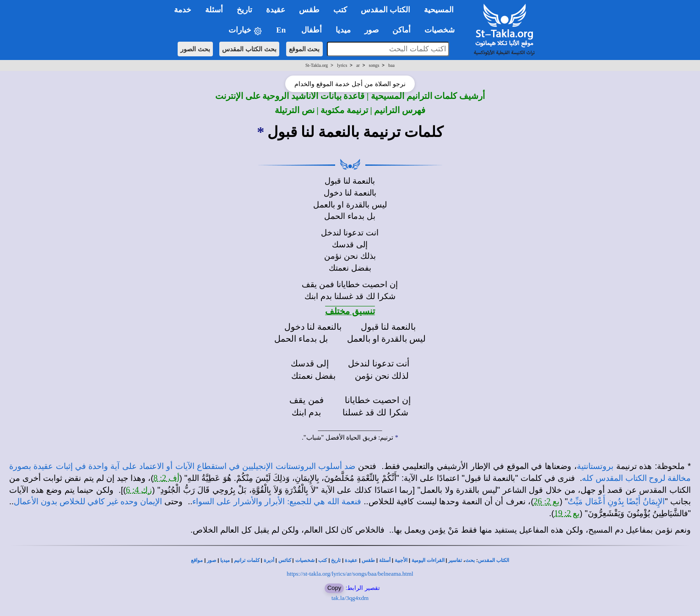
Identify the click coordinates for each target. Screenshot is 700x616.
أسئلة (385, 560)
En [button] (282, 30)
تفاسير (455, 560)
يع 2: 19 (567, 513)
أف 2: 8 (166, 478)
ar (358, 65)
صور (212, 560)
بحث (470, 560)
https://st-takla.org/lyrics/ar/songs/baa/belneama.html (350, 574)
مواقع (197, 560)
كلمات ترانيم (247, 560)
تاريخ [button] (244, 10)
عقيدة (351, 560)
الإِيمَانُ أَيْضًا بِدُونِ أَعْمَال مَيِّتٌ (616, 502)
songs (374, 65)
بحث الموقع (304, 49)
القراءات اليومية (428, 560)
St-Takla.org (317, 65)
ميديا (225, 560)
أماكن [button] (402, 30)
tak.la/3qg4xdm (350, 598)
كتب (323, 560)
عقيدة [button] (276, 10)
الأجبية (401, 560)
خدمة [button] (183, 10)
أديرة (269, 560)
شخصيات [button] (442, 30)
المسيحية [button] (439, 10)
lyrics (342, 65)
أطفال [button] (312, 30)
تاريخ (336, 560)
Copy (334, 588)
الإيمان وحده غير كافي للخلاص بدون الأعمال (88, 502)
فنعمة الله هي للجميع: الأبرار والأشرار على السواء (277, 502)
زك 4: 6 (139, 490)
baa (391, 65)
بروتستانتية (595, 466)
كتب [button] (340, 10)
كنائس (285, 560)
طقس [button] (309, 10)
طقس (368, 560)
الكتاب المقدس (494, 560)
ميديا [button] (343, 30)
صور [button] (372, 30)
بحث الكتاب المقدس (249, 49)
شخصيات (305, 560)
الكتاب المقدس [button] (385, 10)
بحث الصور (195, 49)
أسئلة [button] (214, 10)
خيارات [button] (245, 30)
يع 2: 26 (546, 502)
